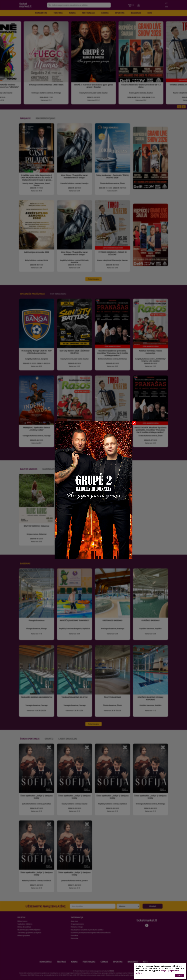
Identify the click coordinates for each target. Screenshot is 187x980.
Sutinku (180, 976)
